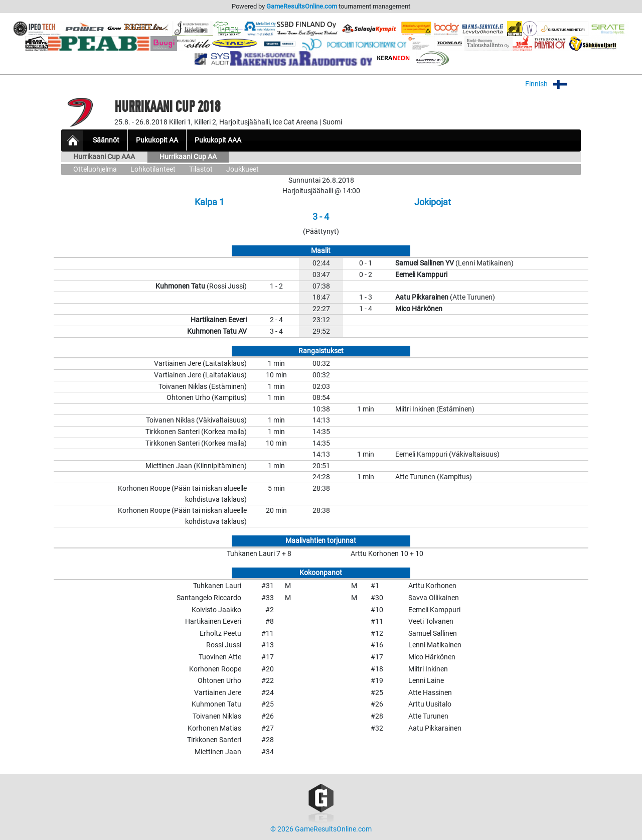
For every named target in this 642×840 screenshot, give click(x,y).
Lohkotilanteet (153, 169)
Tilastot (201, 169)
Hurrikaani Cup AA (188, 157)
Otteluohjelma (95, 169)
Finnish (553, 84)
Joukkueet (243, 169)
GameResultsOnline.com (302, 6)
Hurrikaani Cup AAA (104, 157)
